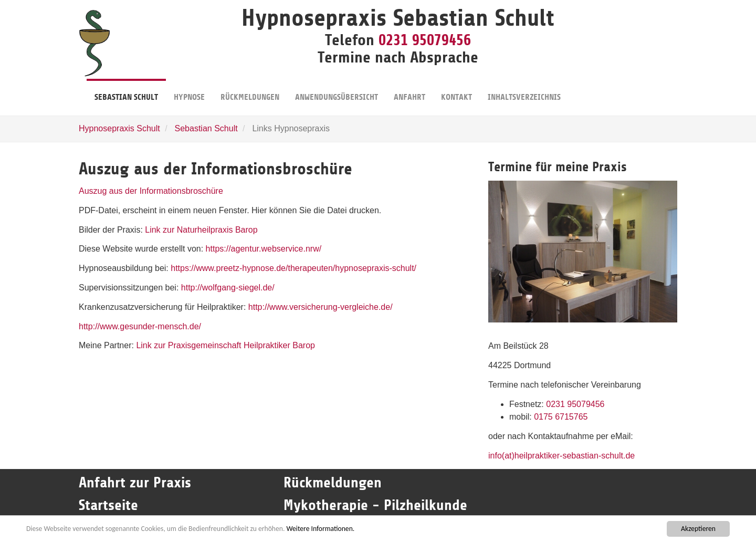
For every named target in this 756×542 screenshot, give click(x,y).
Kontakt (456, 90)
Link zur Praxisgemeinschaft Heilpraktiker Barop (225, 345)
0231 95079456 (425, 40)
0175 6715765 (561, 417)
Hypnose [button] (189, 90)
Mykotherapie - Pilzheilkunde (375, 505)
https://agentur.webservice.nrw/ (264, 249)
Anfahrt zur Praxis (135, 483)
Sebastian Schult (206, 128)
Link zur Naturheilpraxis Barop (201, 230)
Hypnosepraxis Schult (119, 128)
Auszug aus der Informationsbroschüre (151, 191)
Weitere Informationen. (320, 529)
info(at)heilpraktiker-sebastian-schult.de (561, 456)
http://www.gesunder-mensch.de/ (140, 326)
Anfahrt (409, 90)
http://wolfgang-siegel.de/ (228, 288)
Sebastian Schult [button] (126, 90)
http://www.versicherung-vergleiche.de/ (319, 307)
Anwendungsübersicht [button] (337, 90)
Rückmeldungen (250, 90)
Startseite (111, 505)
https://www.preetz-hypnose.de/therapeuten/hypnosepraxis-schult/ (293, 268)
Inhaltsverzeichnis (524, 90)
